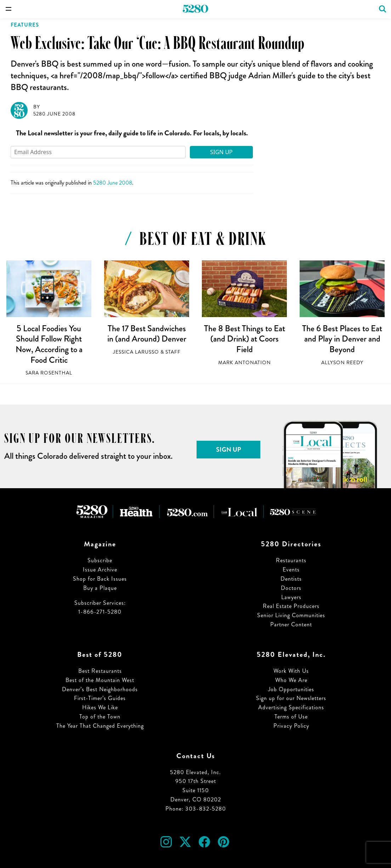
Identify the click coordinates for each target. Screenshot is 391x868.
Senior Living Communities (291, 615)
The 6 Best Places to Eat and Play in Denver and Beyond (342, 339)
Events (291, 570)
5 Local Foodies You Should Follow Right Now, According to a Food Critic (49, 344)
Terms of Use (291, 717)
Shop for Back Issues (100, 579)
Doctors (291, 588)
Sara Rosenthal (49, 373)
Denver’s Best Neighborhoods (100, 689)
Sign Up (221, 152)
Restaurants (291, 560)
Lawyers (291, 597)
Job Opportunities (291, 689)
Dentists (291, 579)
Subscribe (100, 560)
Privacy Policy (291, 726)
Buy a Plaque (100, 588)
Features (25, 25)
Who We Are (291, 680)
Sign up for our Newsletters (291, 698)
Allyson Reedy (342, 363)
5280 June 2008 (54, 114)
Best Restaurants (100, 671)
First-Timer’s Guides (100, 698)
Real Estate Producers (291, 606)
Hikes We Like (100, 707)
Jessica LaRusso (136, 352)
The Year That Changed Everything (100, 726)
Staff (173, 352)
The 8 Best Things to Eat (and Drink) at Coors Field (245, 339)
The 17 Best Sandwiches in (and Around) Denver (147, 334)
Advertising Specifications (291, 707)
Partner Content (291, 624)
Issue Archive (100, 570)
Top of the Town (100, 717)
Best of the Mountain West (100, 680)
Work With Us (291, 671)
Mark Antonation (245, 363)
